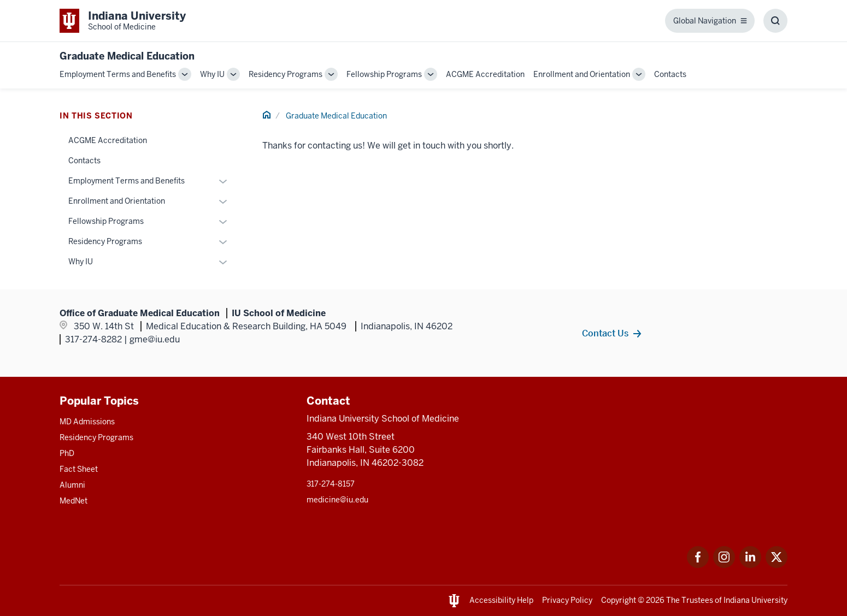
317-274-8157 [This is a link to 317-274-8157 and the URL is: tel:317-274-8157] (331, 484)
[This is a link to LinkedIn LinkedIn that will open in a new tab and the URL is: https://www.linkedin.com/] (750, 565)
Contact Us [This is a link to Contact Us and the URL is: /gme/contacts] (605, 333)
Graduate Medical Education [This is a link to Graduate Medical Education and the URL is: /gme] (336, 116)
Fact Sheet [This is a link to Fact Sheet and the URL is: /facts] (79, 469)
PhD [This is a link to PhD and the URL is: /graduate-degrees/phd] (67, 453)
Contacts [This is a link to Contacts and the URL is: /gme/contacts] (670, 74)
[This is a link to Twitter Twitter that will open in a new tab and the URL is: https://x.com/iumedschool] (777, 565)
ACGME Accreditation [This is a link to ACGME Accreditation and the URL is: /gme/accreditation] (485, 74)
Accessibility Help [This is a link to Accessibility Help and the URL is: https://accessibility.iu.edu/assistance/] (501, 600)
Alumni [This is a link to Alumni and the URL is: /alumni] (72, 485)
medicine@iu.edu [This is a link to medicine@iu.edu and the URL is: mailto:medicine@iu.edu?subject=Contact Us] (337, 500)
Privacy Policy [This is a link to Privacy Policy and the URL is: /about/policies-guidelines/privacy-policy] (567, 600)
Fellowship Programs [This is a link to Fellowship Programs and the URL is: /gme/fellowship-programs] (384, 74)
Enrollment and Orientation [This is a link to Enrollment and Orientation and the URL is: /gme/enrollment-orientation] (582, 74)
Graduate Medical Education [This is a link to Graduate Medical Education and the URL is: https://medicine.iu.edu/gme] (127, 56)
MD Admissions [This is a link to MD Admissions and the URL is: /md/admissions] (87, 422)
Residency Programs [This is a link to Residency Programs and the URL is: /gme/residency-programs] (286, 74)
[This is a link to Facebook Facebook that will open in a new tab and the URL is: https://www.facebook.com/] (698, 565)
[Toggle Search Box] (775, 21)
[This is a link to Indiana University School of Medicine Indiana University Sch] (123, 21)
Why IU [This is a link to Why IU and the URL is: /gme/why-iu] (212, 74)
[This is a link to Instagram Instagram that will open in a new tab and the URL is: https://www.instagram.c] (724, 565)
